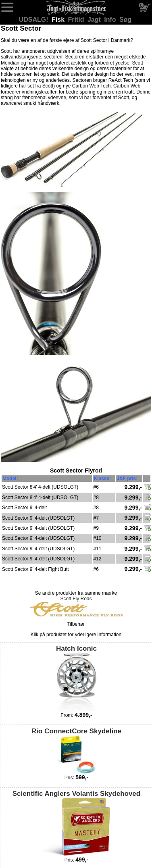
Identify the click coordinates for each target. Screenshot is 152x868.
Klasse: (102, 479)
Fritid (77, 20)
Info (111, 20)
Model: (10, 479)
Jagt (95, 20)
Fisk (59, 20)
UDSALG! (34, 20)
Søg (125, 20)
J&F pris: (127, 479)
